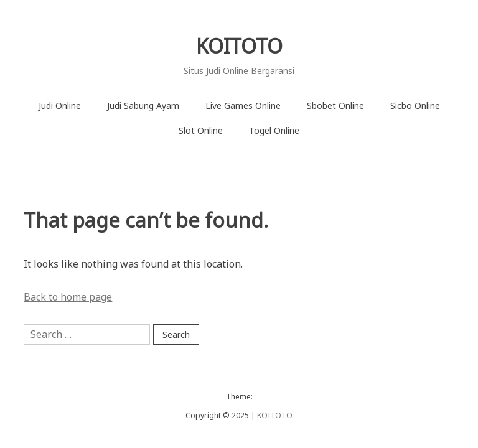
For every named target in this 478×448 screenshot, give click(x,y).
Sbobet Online (335, 105)
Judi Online (60, 105)
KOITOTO (239, 46)
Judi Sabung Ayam (143, 105)
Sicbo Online (415, 105)
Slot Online (201, 130)
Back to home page (68, 297)
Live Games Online (243, 105)
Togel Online (274, 130)
